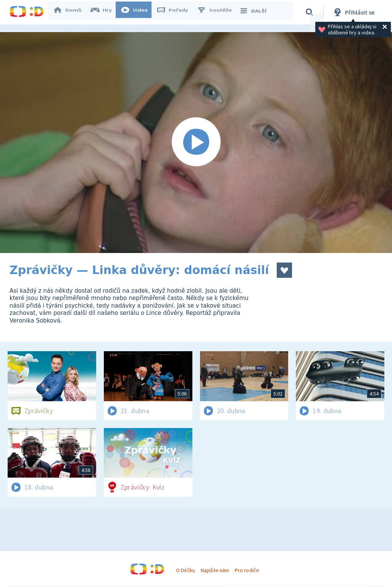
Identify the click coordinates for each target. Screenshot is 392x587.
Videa (138, 12)
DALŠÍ (256, 12)
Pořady (176, 12)
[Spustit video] (196, 143)
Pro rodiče (247, 570)
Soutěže (218, 12)
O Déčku (186, 570)
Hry (105, 12)
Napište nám (215, 570)
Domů (71, 12)
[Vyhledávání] (311, 12)
